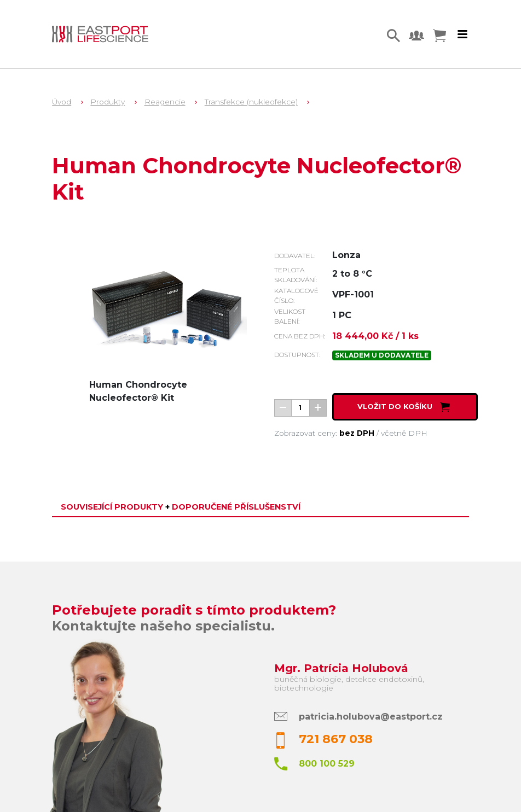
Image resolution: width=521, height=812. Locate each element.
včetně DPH (404, 433)
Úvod (62, 102)
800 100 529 (327, 764)
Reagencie (165, 102)
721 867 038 (336, 739)
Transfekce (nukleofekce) (251, 102)
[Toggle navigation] (462, 34)
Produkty (108, 102)
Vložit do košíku (405, 407)
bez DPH (357, 433)
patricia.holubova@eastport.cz (371, 717)
